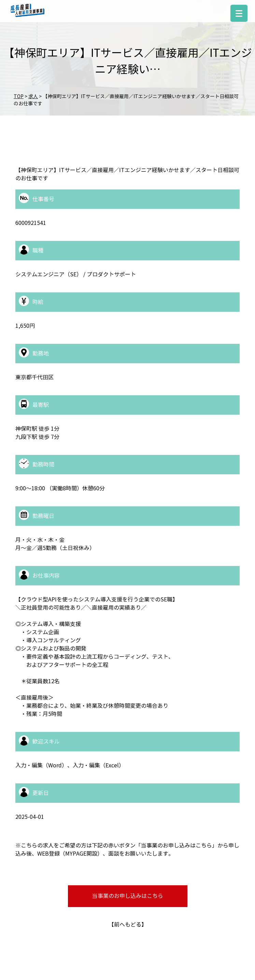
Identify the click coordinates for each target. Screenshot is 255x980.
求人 (33, 97)
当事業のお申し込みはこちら (128, 896)
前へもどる (128, 925)
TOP (19, 97)
